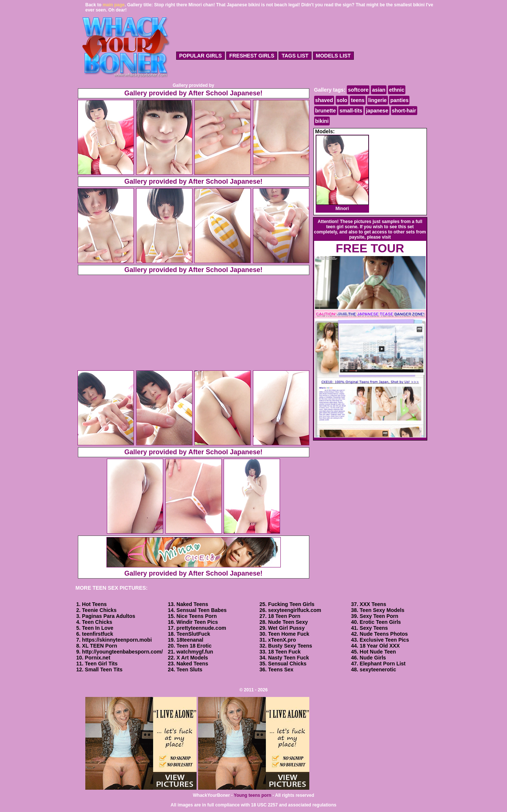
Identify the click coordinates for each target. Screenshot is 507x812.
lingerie (378, 100)
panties (399, 100)
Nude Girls (373, 658)
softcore (358, 90)
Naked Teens (192, 604)
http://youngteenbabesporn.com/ (122, 652)
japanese (377, 111)
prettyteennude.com (201, 628)
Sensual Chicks (287, 664)
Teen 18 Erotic (194, 646)
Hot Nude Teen (378, 652)
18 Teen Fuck (284, 652)
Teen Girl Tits (101, 664)
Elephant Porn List (383, 664)
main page (114, 5)
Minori (342, 173)
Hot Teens (94, 604)
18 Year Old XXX (380, 646)
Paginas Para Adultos (108, 616)
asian (379, 90)
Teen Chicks (97, 622)
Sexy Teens (374, 628)
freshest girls (252, 56)
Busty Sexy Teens (290, 646)
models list (333, 56)
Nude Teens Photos (384, 634)
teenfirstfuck (98, 634)
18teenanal (190, 640)
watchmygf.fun (195, 652)
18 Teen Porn (284, 616)
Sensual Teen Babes (202, 610)
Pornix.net (98, 658)
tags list (295, 56)
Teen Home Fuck (289, 634)
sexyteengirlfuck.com (295, 610)
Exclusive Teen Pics (384, 640)
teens (358, 100)
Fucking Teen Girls (291, 604)
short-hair (404, 111)
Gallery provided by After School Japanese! (193, 93)
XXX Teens (373, 604)
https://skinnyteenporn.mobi (117, 640)
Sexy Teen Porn (379, 616)
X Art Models (192, 658)
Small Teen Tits (104, 669)
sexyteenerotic (378, 669)
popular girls (200, 56)
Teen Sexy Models (382, 610)
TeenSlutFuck (193, 634)
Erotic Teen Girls (380, 622)
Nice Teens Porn (197, 616)
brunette (326, 111)
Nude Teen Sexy (288, 622)
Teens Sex (281, 669)
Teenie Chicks (99, 610)
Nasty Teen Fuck (289, 658)
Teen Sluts (190, 669)
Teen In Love (98, 628)
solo (342, 100)
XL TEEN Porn (100, 646)
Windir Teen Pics (197, 622)
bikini (322, 121)
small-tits (351, 111)
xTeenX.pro (282, 640)
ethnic (397, 90)
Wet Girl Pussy (287, 628)
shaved (324, 100)
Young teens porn (252, 795)
